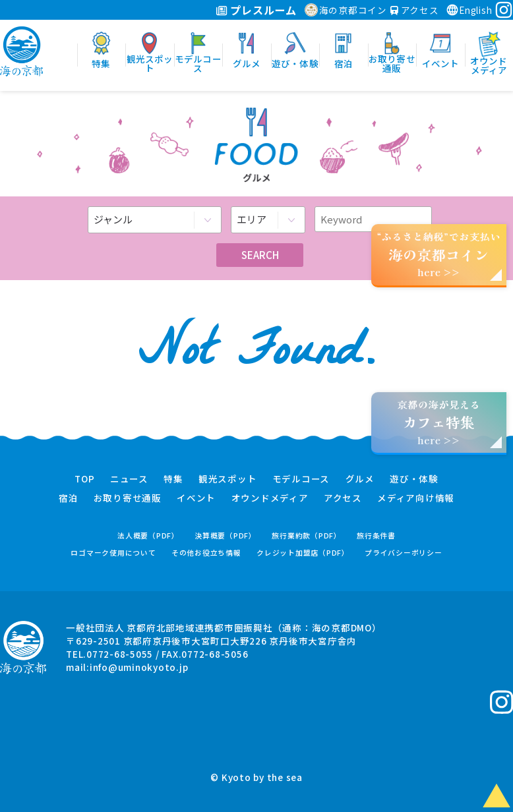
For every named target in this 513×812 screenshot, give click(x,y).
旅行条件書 (376, 536)
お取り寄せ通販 (128, 498)
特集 (173, 479)
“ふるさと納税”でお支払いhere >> (439, 254)
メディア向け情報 (416, 498)
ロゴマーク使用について (113, 553)
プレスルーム (256, 10)
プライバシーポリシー (404, 553)
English (469, 10)
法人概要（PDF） (148, 536)
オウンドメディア (270, 498)
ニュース (129, 479)
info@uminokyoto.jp (139, 667)
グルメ (360, 479)
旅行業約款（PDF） (307, 536)
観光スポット (228, 479)
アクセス (415, 10)
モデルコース (301, 479)
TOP (84, 479)
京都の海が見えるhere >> (438, 422)
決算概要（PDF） (226, 536)
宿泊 (69, 498)
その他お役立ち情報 (206, 553)
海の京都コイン (346, 10)
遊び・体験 (414, 479)
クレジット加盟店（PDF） (303, 553)
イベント (196, 498)
